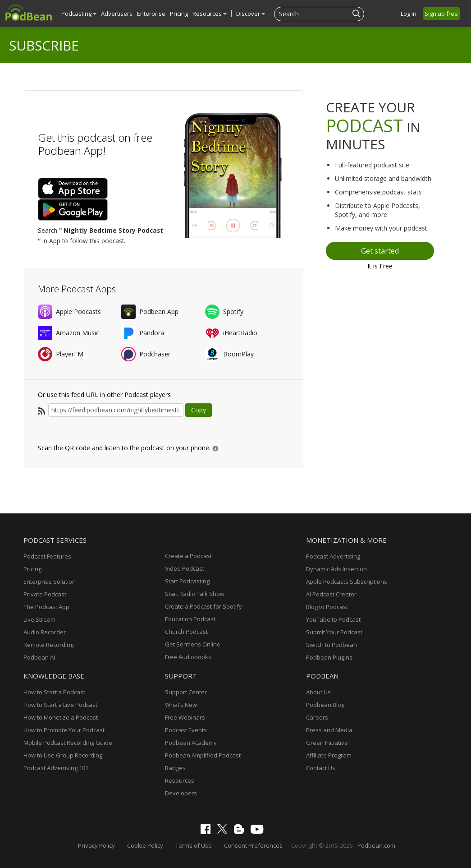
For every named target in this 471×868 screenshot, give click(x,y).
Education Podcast (190, 619)
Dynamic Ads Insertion (336, 569)
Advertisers (117, 14)
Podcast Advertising (333, 556)
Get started (380, 251)
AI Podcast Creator (331, 594)
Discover (251, 14)
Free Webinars (185, 717)
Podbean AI (39, 657)
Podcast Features (47, 556)
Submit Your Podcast (334, 632)
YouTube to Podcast (333, 619)
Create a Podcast (188, 556)
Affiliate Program (329, 755)
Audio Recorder (45, 632)
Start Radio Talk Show (195, 594)
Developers (181, 793)
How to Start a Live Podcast (60, 705)
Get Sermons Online (193, 644)
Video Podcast (185, 568)
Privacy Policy (96, 845)
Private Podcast (45, 594)
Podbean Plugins (329, 657)
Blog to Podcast (327, 607)
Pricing (179, 14)
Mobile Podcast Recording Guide (68, 743)
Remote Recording (48, 645)
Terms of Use (194, 845)
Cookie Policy (145, 845)
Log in (409, 14)
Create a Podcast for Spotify (203, 606)
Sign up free (441, 14)
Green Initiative (327, 743)
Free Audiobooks (188, 657)
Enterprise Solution (50, 582)
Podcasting (79, 14)
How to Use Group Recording (63, 755)
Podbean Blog (325, 705)
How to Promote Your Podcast (64, 730)
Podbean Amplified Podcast (203, 755)
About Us (318, 692)
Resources (210, 14)
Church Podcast (186, 632)
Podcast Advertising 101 (56, 768)
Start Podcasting (187, 581)
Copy (199, 410)
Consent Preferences (253, 845)
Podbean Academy (191, 743)
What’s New (181, 705)
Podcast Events (186, 730)
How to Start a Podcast (54, 692)
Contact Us (321, 768)
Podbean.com (376, 845)
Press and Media (329, 730)
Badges (175, 768)
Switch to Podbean (332, 645)
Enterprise (151, 14)
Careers (317, 717)
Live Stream (39, 619)
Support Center (186, 692)
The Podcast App (46, 607)
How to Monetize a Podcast (61, 717)
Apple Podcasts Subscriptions (347, 582)
